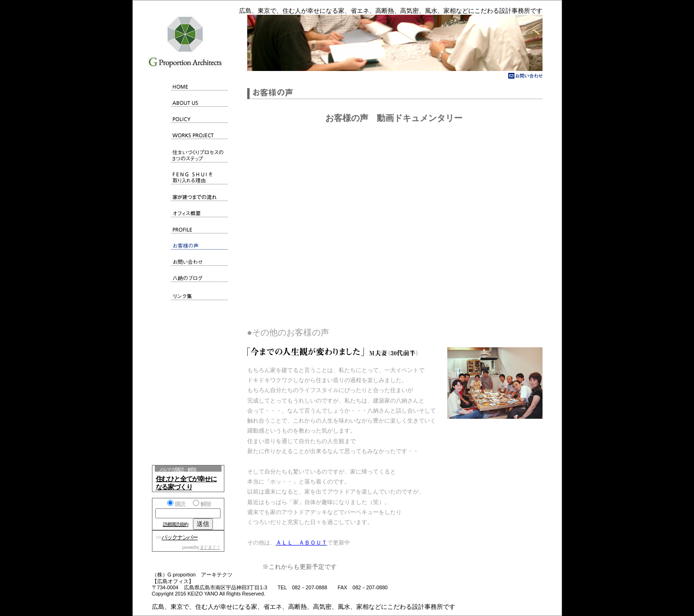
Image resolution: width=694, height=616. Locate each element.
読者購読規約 (176, 524)
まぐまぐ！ (210, 547)
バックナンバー (180, 537)
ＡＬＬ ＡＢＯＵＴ (302, 543)
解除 (202, 504)
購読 (176, 504)
